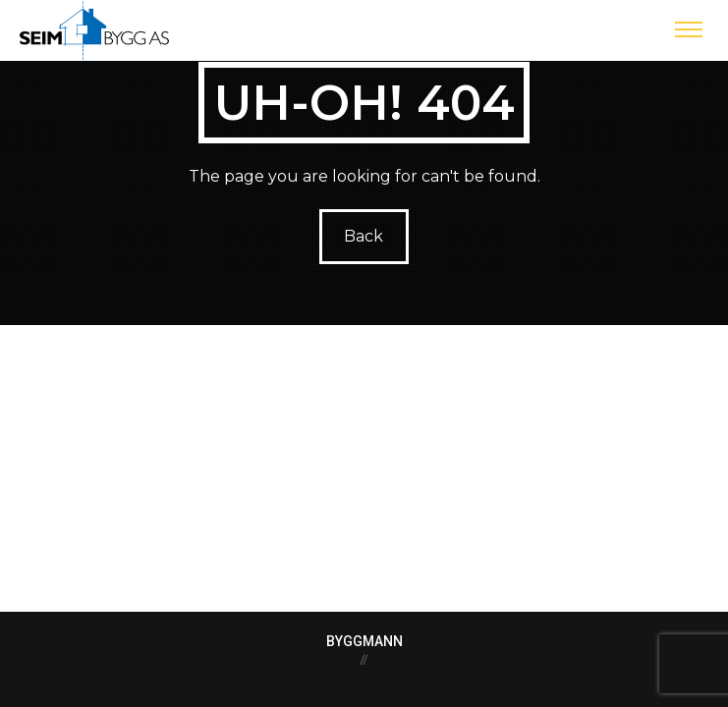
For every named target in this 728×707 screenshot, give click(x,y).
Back (364, 236)
